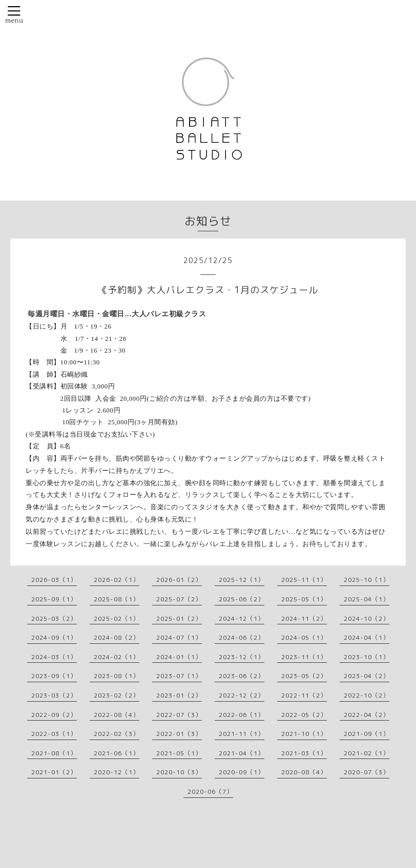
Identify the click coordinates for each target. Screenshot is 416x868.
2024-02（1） (117, 657)
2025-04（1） (367, 599)
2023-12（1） (242, 657)
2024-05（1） (304, 637)
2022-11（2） (304, 695)
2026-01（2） (179, 580)
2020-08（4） (304, 772)
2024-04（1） (367, 637)
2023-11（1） (304, 657)
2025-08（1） (117, 599)
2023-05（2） (304, 676)
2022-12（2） (242, 695)
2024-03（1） (54, 657)
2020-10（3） (179, 772)
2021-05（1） (179, 753)
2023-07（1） (179, 676)
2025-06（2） (242, 599)
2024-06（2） (242, 637)
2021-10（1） (304, 734)
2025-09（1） (54, 599)
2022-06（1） (242, 715)
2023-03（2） (54, 695)
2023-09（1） (54, 676)
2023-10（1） (367, 657)
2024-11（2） (304, 619)
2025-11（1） (304, 580)
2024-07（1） (179, 637)
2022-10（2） (367, 695)
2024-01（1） (179, 657)
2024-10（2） (367, 619)
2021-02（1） (367, 753)
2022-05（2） (304, 715)
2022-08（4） (117, 715)
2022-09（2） (54, 715)
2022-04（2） (367, 715)
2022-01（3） (179, 734)
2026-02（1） (117, 580)
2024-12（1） (242, 619)
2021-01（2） (54, 772)
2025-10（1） (367, 580)
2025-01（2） (179, 619)
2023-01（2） (179, 695)
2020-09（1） (242, 772)
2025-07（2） (179, 599)
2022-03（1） (54, 734)
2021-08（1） (54, 753)
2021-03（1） (304, 753)
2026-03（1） (54, 580)
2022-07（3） (179, 715)
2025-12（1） (242, 580)
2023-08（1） (117, 676)
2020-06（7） (210, 791)
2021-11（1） (242, 734)
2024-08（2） (117, 637)
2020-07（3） (367, 772)
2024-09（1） (54, 637)
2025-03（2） (54, 619)
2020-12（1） (117, 772)
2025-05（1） (304, 599)
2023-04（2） (367, 676)
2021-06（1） (117, 753)
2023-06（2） (242, 676)
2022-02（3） (117, 734)
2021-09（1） (367, 734)
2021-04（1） (242, 753)
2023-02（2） (117, 695)
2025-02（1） (117, 619)
